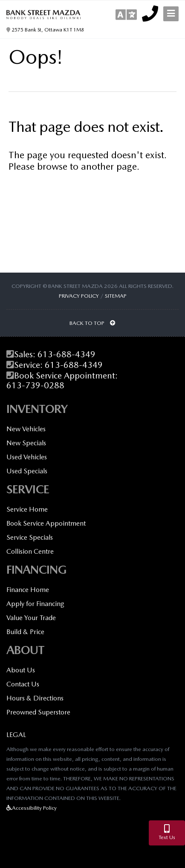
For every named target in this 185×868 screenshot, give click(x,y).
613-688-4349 (66, 354)
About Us (21, 670)
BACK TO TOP (92, 323)
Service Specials (30, 537)
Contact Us (23, 684)
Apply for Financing (35, 604)
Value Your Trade (31, 618)
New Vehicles (26, 429)
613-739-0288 (35, 386)
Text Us (167, 832)
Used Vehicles (27, 457)
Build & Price (25, 632)
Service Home (27, 509)
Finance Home (28, 590)
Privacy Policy (79, 296)
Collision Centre (30, 551)
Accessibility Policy (32, 808)
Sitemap (116, 296)
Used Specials (27, 471)
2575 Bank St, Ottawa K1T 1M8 (45, 30)
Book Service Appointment (46, 523)
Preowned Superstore (38, 712)
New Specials (26, 443)
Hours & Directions (35, 698)
